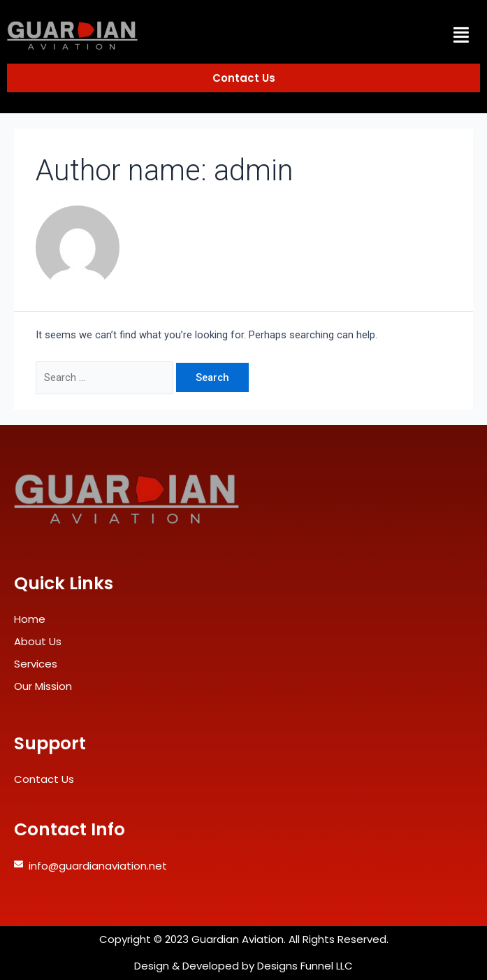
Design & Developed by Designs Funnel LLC (243, 966)
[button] (462, 35)
